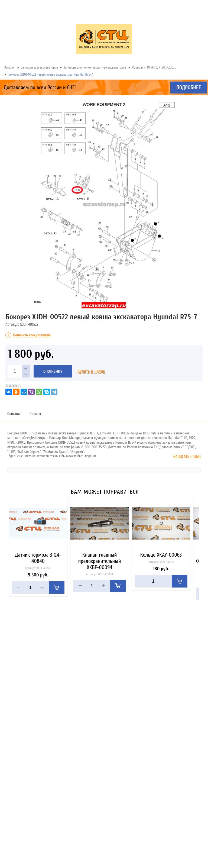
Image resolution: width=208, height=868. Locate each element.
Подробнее (189, 88)
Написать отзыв (187, 457)
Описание (14, 414)
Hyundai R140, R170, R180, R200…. (154, 67)
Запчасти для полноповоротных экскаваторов (95, 67)
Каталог (10, 67)
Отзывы (35, 414)
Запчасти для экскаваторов (39, 67)
